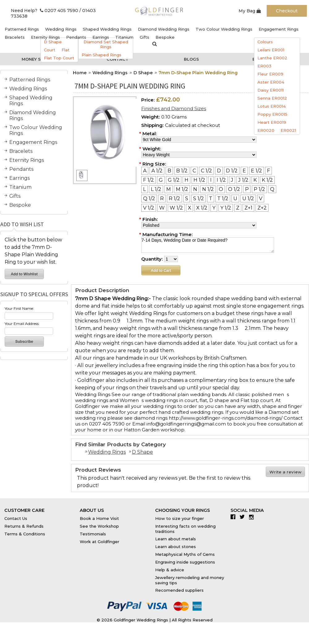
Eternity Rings (45, 37)
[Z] (238, 208)
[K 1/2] (267, 180)
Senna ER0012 (272, 98)
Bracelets (15, 37)
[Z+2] (262, 208)
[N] (195, 189)
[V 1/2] (149, 208)
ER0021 (288, 130)
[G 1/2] (174, 180)
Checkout (287, 11)
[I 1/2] (221, 180)
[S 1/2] (199, 199)
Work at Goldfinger (99, 542)
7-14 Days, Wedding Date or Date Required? (208, 245)
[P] (247, 189)
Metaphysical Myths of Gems (185, 554)
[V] (261, 199)
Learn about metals (176, 539)
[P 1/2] (259, 189)
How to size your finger (180, 518)
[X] (190, 208)
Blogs (191, 59)
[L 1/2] (156, 189)
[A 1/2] (157, 171)
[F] (269, 171)
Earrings (101, 37)
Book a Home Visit (99, 518)
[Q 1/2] (149, 199)
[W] (162, 208)
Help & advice (170, 570)
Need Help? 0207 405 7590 (44, 11)
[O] (221, 189)
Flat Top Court (59, 58)
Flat (66, 50)
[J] (232, 180)
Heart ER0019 (272, 122)
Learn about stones (176, 547)
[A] (145, 171)
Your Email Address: (22, 324)
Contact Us (16, 518)
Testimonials (93, 534)
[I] (211, 180)
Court (50, 50)
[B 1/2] (182, 171)
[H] (186, 180)
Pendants (76, 37)
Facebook (234, 517)
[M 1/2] (182, 189)
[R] (162, 199)
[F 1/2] (148, 180)
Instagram (253, 517)
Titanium (124, 37)
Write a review (286, 472)
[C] (194, 171)
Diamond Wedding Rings (164, 29)
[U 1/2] (248, 199)
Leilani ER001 (271, 50)
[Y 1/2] (226, 208)
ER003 (264, 66)
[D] (219, 171)
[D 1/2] (232, 171)
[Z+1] (248, 208)
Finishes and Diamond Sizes (174, 108)
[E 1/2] (256, 171)
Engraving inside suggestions (185, 562)
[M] (169, 189)
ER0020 (266, 130)
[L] (144, 189)
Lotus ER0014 (272, 106)
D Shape (53, 42)
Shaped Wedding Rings (107, 29)
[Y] (214, 208)
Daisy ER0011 (271, 90)
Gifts (144, 37)
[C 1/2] (206, 171)
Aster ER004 (271, 82)
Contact (118, 59)
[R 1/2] (174, 199)
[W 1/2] (176, 208)
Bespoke (165, 37)
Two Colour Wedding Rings (224, 29)
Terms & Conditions (25, 534)
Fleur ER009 (270, 74)
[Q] (272, 189)
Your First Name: (19, 308)
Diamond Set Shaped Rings (106, 44)
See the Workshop (99, 526)
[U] (235, 199)
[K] (255, 180)
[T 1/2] (223, 199)
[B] (169, 171)
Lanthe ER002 (272, 58)
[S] (187, 199)
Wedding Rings (61, 29)
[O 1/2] (234, 189)
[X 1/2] (202, 208)
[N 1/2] (208, 189)
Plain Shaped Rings (102, 55)
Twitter (244, 517)
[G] (161, 180)
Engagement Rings (279, 29)
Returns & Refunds (24, 526)
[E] (244, 171)
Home (80, 73)
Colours (265, 42)
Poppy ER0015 (272, 114)
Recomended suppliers (179, 590)
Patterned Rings (22, 29)
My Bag (250, 11)
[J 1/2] (243, 180)
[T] (211, 199)
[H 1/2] (199, 180)
